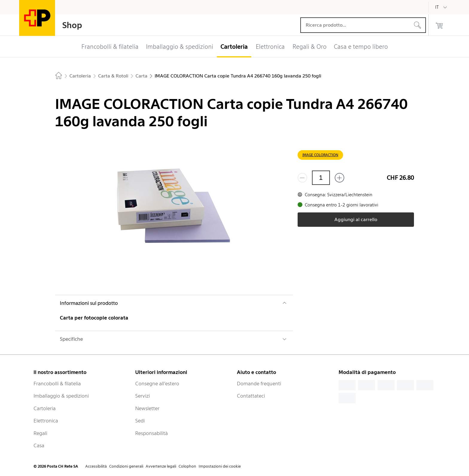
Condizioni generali (126, 466)
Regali (40, 433)
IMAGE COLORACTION (320, 155)
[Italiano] (441, 7)
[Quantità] (321, 178)
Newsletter (147, 408)
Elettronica (46, 421)
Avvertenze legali (161, 466)
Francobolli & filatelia (57, 384)
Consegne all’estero (157, 384)
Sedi (140, 421)
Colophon (187, 466)
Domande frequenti (259, 384)
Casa (39, 445)
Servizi (143, 396)
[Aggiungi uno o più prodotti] (339, 178)
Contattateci (251, 396)
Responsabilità (151, 433)
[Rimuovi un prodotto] (302, 178)
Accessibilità (96, 466)
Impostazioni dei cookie (220, 466)
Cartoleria (45, 408)
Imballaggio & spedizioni (61, 396)
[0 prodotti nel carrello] (439, 25)
